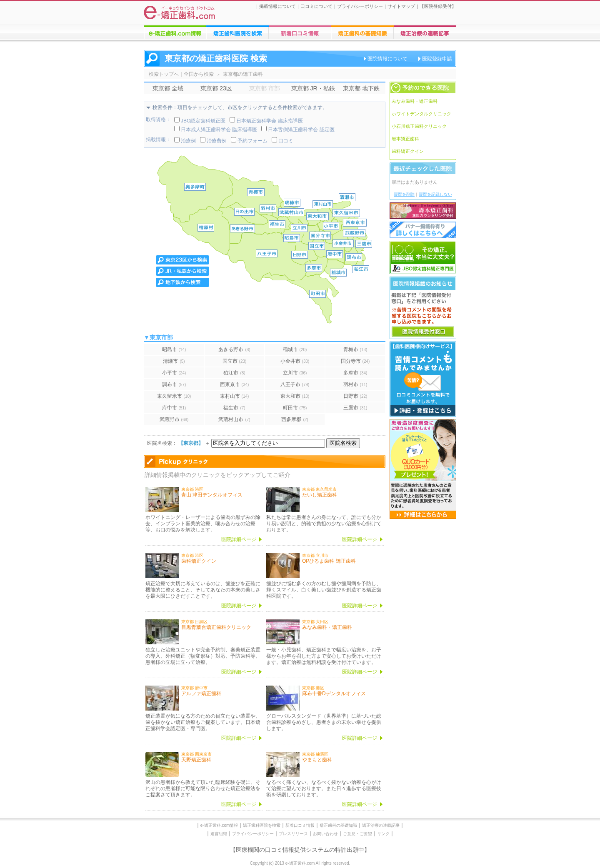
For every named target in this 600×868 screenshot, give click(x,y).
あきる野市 (234, 349)
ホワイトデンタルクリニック (421, 114)
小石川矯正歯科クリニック (419, 126)
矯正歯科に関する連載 (425, 32)
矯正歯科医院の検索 (237, 32)
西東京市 (235, 384)
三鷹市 (355, 408)
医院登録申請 (437, 59)
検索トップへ (164, 74)
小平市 (174, 373)
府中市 (174, 408)
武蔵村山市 (234, 419)
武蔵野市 (174, 419)
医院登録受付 (438, 6)
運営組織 (219, 834)
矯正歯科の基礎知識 (338, 825)
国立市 (235, 361)
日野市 (355, 396)
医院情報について (387, 59)
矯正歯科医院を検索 (262, 825)
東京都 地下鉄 (361, 88)
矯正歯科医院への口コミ (300, 32)
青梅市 (355, 349)
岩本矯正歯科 (405, 139)
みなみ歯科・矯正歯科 (415, 101)
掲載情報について (277, 6)
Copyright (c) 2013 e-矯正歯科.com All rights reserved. (300, 863)
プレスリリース (293, 834)
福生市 (234, 408)
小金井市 (295, 361)
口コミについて (316, 6)
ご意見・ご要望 (357, 834)
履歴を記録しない (435, 194)
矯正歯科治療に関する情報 (362, 32)
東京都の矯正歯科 (243, 74)
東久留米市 (174, 396)
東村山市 (235, 396)
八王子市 (295, 384)
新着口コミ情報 (300, 825)
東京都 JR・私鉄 (313, 88)
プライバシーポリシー (360, 6)
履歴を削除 (404, 194)
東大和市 (295, 396)
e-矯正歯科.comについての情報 (175, 32)
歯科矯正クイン (408, 151)
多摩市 (355, 373)
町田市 (295, 408)
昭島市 (174, 349)
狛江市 (234, 373)
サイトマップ (401, 6)
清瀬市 (174, 361)
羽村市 (355, 384)
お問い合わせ (325, 834)
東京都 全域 (168, 88)
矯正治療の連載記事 (381, 825)
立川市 (295, 373)
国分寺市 (355, 361)
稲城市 (295, 349)
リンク (383, 834)
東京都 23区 (216, 88)
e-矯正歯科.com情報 (219, 825)
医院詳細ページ (239, 539)
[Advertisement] (423, 646)
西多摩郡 (295, 419)
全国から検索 (199, 74)
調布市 (174, 384)
